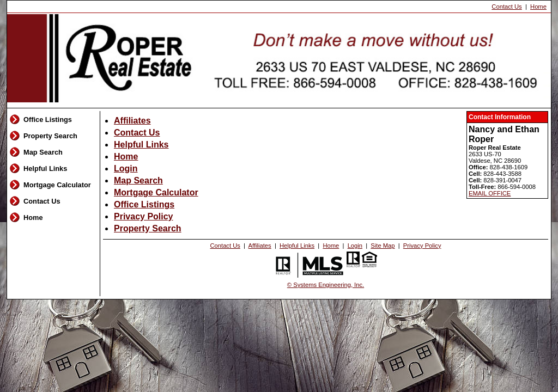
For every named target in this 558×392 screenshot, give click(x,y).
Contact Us (507, 7)
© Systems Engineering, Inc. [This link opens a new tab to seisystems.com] (326, 285)
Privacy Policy (144, 216)
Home (538, 7)
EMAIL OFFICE (490, 193)
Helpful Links (45, 169)
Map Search (43, 152)
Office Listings (48, 120)
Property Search (50, 136)
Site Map (383, 246)
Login (126, 169)
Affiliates (132, 121)
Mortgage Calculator (57, 185)
